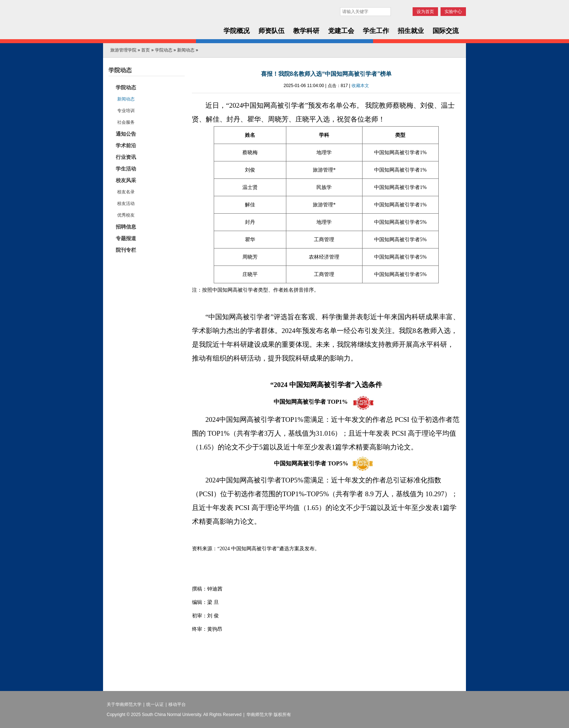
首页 (146, 50)
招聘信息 (126, 227)
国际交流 (446, 31)
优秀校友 (126, 215)
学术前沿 (126, 145)
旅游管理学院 (123, 50)
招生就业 (411, 31)
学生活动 (126, 169)
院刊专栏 (126, 250)
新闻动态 (186, 50)
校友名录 (126, 192)
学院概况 (237, 31)
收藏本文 (360, 86)
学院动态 (164, 50)
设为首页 (425, 12)
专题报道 (126, 238)
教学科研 (306, 31)
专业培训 (126, 111)
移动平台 (177, 704)
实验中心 (453, 12)
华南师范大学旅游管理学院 (158, 22)
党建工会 (341, 31)
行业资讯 (126, 157)
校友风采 (126, 180)
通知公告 (126, 134)
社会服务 (126, 122)
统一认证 (155, 704)
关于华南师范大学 (124, 704)
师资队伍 (271, 31)
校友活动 (126, 203)
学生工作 (376, 31)
